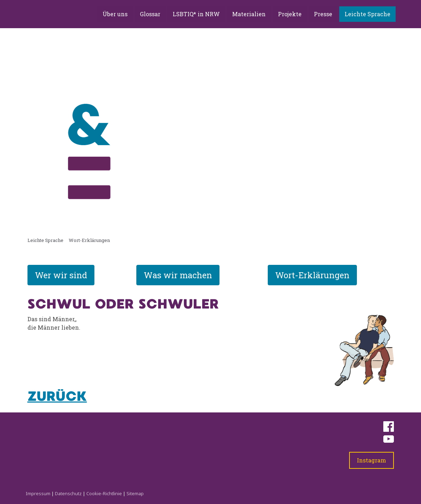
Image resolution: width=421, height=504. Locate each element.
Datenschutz (68, 493)
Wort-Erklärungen (312, 275)
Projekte (290, 14)
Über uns (115, 14)
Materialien (249, 14)
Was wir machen (178, 275)
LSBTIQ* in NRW (196, 14)
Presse (323, 14)
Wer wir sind (61, 275)
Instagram (372, 460)
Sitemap (135, 493)
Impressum (38, 493)
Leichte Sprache (367, 14)
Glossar (150, 14)
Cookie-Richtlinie (104, 493)
